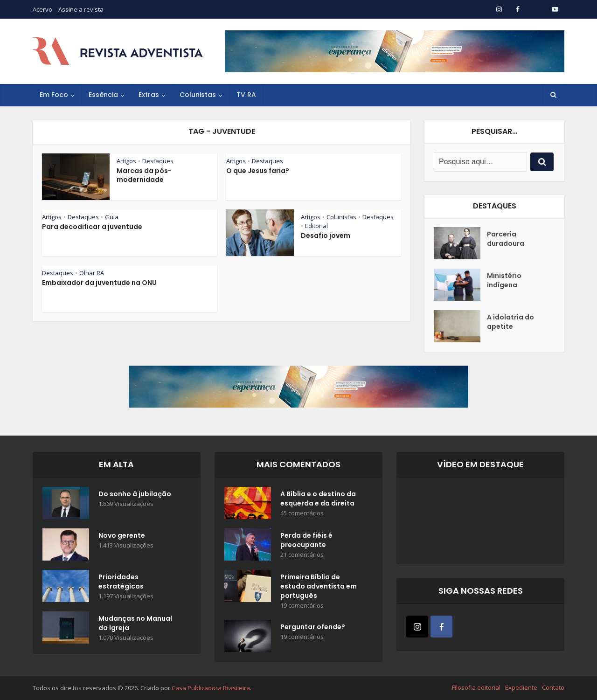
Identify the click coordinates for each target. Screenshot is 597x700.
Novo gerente (122, 535)
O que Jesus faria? (258, 171)
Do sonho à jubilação (135, 494)
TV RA (246, 95)
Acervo (42, 9)
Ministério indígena (504, 280)
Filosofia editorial (476, 687)
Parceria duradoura (506, 239)
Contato (553, 687)
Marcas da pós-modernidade (144, 175)
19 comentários (302, 606)
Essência (103, 95)
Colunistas (198, 95)
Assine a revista (81, 9)
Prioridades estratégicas (121, 582)
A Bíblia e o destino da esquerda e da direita (318, 499)
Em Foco (54, 95)
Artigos (126, 161)
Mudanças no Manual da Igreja (135, 623)
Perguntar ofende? (313, 627)
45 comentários (302, 513)
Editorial (316, 226)
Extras (149, 95)
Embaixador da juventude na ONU (99, 283)
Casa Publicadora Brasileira (211, 688)
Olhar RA (92, 273)
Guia (112, 217)
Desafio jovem (326, 236)
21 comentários (302, 555)
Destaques (158, 161)
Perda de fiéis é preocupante (306, 540)
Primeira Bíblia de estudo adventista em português (319, 586)
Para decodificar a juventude (92, 227)
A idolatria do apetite (510, 322)
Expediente (521, 687)
